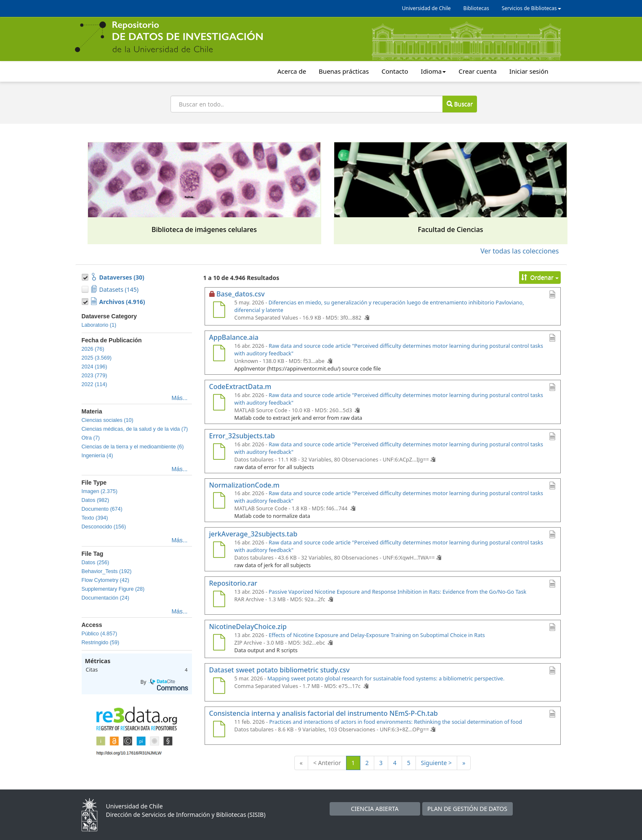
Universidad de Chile (426, 8)
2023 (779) (95, 376)
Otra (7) (91, 438)
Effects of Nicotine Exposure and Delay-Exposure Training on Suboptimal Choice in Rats (377, 635)
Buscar (460, 104)
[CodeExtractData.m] (219, 403)
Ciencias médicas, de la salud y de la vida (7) (135, 429)
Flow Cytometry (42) (105, 580)
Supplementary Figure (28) (113, 589)
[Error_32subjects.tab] (219, 453)
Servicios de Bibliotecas (531, 8)
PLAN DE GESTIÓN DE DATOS (467, 809)
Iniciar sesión (529, 71)
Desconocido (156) (104, 527)
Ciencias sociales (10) (108, 420)
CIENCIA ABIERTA (374, 809)
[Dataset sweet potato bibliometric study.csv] (219, 687)
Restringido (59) (101, 643)
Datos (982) (96, 500)
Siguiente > (436, 763)
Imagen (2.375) (100, 491)
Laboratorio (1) (99, 325)
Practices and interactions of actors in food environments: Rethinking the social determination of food (396, 722)
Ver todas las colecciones (519, 251)
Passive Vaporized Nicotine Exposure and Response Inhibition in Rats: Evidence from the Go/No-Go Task (397, 592)
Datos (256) (96, 563)
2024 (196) (95, 367)
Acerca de (292, 71)
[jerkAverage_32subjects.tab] (219, 551)
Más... (179, 398)
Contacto (395, 71)
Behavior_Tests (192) (107, 571)
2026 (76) (93, 349)
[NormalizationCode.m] (219, 501)
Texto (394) (95, 518)
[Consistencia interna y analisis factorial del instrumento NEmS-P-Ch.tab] (219, 730)
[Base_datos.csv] (219, 311)
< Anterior (327, 763)
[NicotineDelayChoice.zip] (219, 643)
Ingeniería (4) (97, 456)
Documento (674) (102, 509)
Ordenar (540, 277)
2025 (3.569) (97, 358)
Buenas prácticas (344, 71)
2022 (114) (95, 384)
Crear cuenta (477, 71)
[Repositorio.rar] (219, 600)
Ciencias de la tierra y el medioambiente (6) (133, 447)
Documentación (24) (105, 598)
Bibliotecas (476, 8)
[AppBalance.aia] (219, 354)
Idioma (434, 71)
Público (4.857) (100, 634)
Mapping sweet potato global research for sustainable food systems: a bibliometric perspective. (386, 679)
